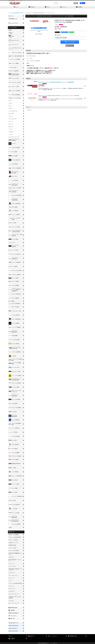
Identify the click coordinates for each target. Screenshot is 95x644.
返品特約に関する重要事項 (61, 38)
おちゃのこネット (45, 643)
